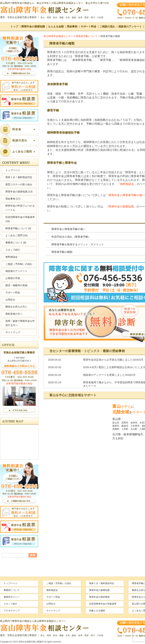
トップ (14, 26)
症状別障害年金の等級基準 (20, 219)
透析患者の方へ (14, 314)
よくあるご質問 (16, 235)
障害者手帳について (18, 228)
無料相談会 (127, 184)
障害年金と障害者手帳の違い (127, 195)
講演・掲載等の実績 (16, 285)
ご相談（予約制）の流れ (19, 264)
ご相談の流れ (107, 26)
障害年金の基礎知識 (33, 26)
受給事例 (72, 26)
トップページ (13, 170)
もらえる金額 (56, 26)
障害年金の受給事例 (99, 597)
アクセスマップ (12, 611)
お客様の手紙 (13, 278)
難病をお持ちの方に (16, 307)
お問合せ (10, 300)
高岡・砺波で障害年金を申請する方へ (20, 323)
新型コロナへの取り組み (19, 184)
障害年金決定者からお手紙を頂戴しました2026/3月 (113, 360)
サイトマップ (13, 332)
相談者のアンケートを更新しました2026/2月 (109, 375)
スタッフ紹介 (13, 250)
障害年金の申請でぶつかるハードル (20, 208)
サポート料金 (88, 26)
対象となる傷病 (97, 611)
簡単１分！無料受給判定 (19, 177)
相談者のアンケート (130, 26)
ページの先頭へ (131, 632)
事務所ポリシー (12, 597)
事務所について (16, 243)
